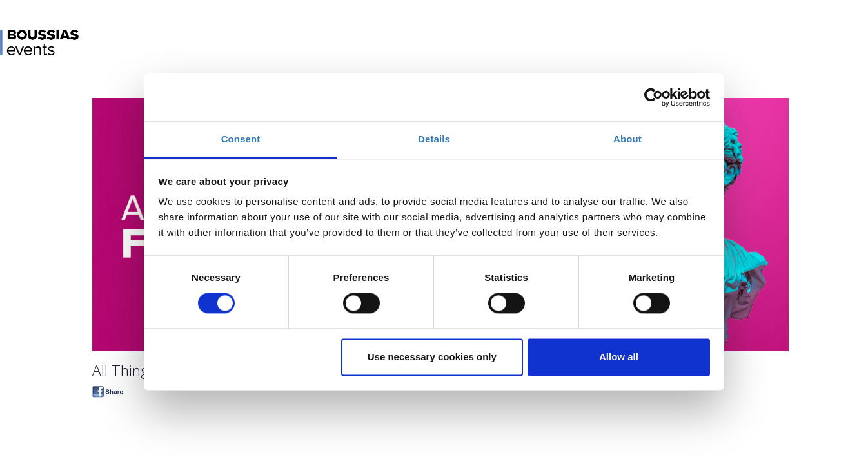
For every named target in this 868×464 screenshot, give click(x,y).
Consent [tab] (241, 139)
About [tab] (627, 139)
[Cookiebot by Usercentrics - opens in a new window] (654, 97)
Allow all (619, 357)
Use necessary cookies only (432, 357)
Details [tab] (434, 139)
